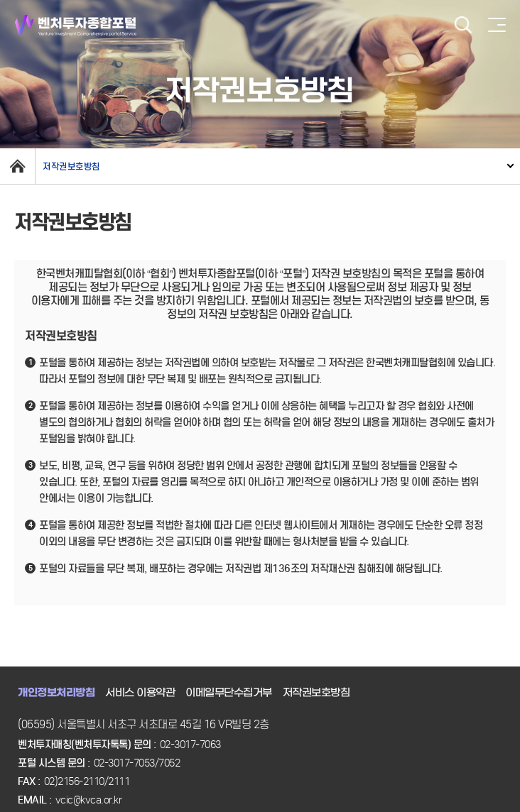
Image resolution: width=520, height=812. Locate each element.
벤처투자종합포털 (76, 25)
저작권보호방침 (71, 166)
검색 (463, 25)
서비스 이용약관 (140, 693)
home (17, 166)
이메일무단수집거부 (229, 693)
